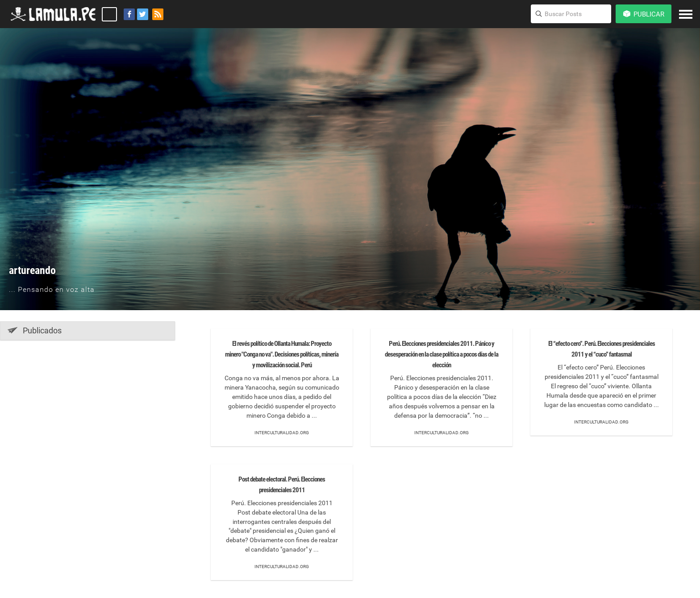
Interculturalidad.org (282, 433)
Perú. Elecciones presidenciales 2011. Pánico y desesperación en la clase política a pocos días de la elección (442, 354)
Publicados (35, 330)
